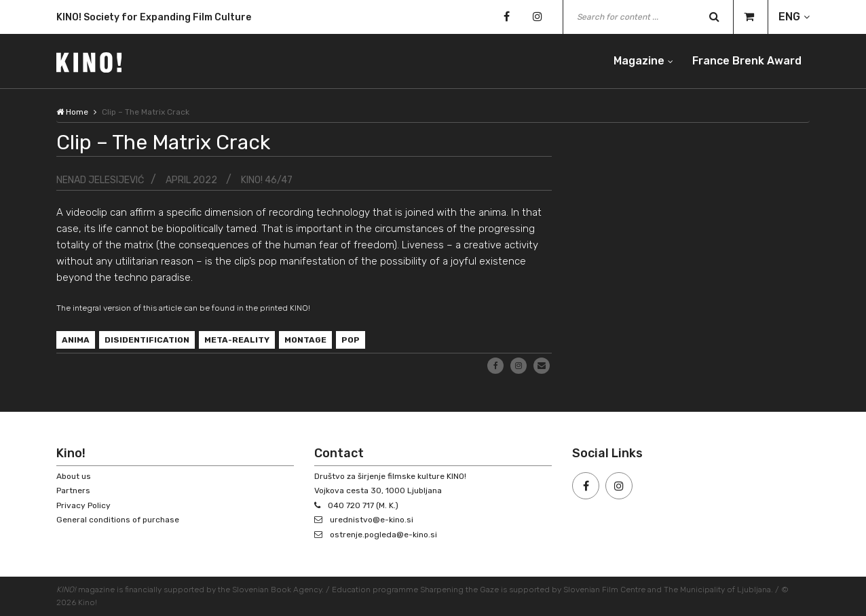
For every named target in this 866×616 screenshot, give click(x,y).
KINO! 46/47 (267, 180)
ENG (789, 17)
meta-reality (237, 340)
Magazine (639, 61)
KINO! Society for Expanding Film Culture (154, 17)
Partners (73, 490)
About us (74, 476)
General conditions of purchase (118, 520)
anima (76, 340)
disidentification (147, 340)
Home (72, 112)
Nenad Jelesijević (100, 180)
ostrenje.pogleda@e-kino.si (383, 535)
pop (351, 340)
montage (305, 340)
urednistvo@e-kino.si (372, 520)
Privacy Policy (83, 505)
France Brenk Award (747, 61)
